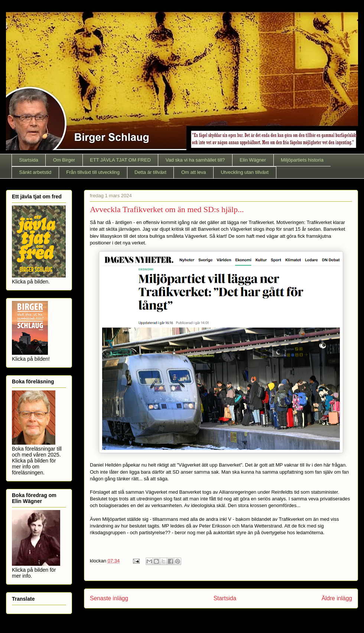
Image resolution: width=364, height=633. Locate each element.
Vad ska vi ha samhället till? (195, 160)
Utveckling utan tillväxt (245, 172)
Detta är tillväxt (150, 172)
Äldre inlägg (337, 598)
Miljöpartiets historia (302, 160)
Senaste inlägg (109, 598)
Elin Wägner (253, 160)
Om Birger (64, 160)
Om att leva (194, 172)
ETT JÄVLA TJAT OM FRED (120, 160)
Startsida (29, 160)
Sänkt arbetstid (35, 172)
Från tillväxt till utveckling (93, 172)
